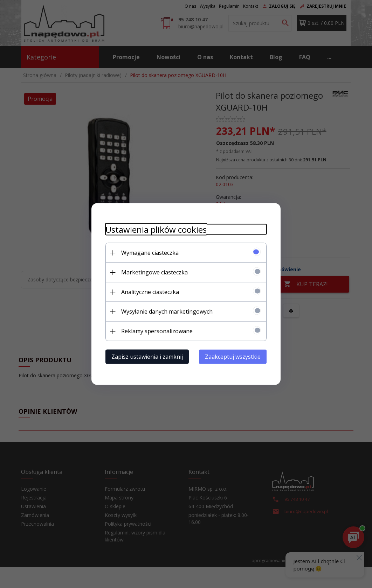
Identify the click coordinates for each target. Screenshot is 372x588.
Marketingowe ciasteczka (154, 272)
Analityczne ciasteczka (150, 292)
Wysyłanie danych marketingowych (167, 311)
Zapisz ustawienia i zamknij (147, 357)
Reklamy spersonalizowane (157, 331)
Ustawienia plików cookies (156, 229)
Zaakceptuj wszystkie (233, 357)
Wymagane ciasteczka (150, 253)
